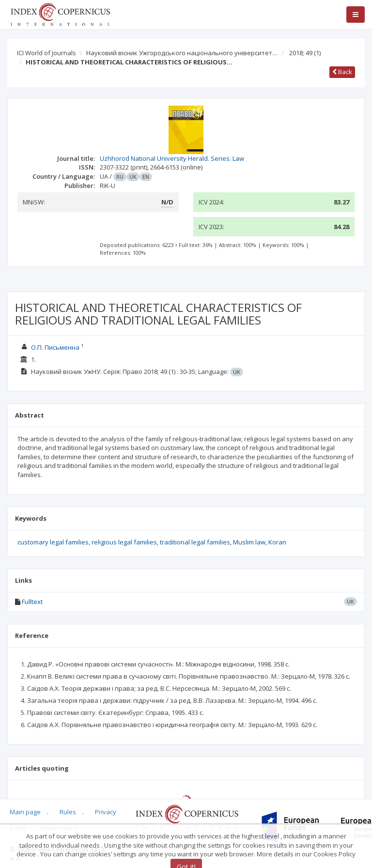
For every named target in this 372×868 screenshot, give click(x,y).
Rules (68, 812)
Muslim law (249, 542)
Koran (277, 542)
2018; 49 (305, 53)
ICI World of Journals (46, 53)
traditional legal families (195, 542)
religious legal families (124, 542)
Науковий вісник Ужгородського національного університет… (182, 53)
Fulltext (32, 602)
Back (342, 72)
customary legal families (53, 542)
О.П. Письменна (55, 347)
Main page (25, 812)
